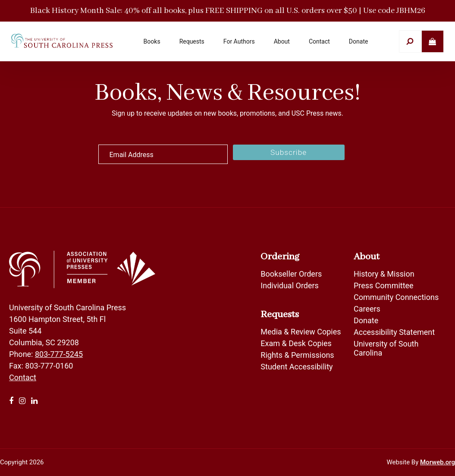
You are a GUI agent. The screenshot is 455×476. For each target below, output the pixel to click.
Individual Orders (290, 285)
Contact (23, 377)
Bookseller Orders (291, 274)
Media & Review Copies (301, 332)
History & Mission (384, 274)
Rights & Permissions (297, 355)
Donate (366, 320)
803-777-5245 (59, 354)
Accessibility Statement (394, 332)
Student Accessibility (298, 367)
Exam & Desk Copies (296, 343)
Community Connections (396, 297)
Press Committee (384, 285)
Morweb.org (438, 462)
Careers (367, 309)
